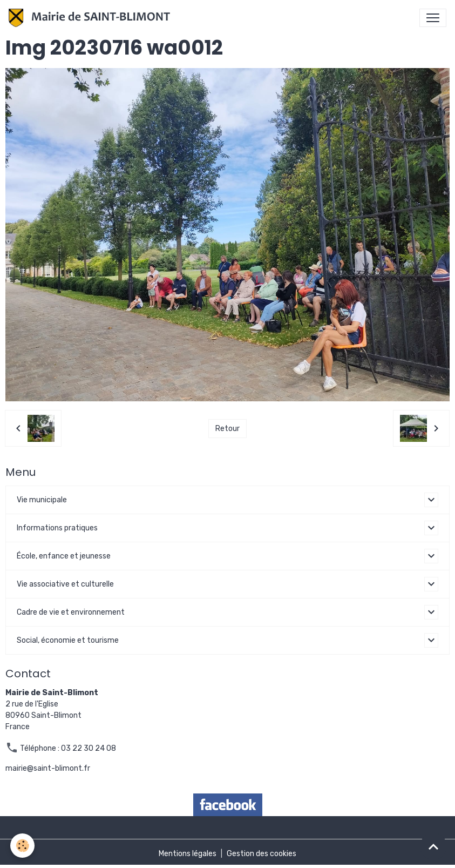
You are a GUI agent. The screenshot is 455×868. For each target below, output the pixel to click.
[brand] (91, 18)
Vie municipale (42, 500)
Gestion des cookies (262, 854)
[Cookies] (23, 846)
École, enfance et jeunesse (64, 556)
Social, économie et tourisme (68, 640)
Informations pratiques (57, 528)
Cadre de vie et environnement (71, 612)
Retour (228, 429)
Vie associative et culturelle (65, 584)
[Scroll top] (433, 846)
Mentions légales (188, 854)
